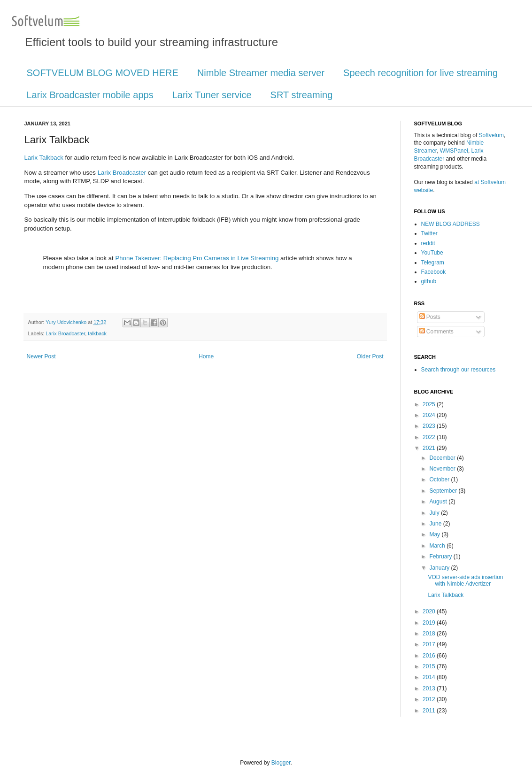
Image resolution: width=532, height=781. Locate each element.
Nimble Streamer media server (261, 73)
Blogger (281, 763)
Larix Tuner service (212, 95)
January (440, 568)
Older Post (370, 356)
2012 (430, 699)
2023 (430, 426)
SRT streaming (302, 95)
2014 (430, 677)
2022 (430, 437)
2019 (430, 623)
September (444, 491)
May (435, 534)
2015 (430, 666)
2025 (430, 404)
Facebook (434, 272)
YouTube (432, 253)
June (436, 524)
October (440, 479)
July (435, 513)
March (438, 546)
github (429, 281)
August (439, 502)
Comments (436, 332)
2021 (430, 448)
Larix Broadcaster (122, 173)
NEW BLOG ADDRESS (451, 224)
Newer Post (41, 356)
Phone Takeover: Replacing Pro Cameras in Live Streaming (197, 258)
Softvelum (491, 135)
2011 (430, 711)
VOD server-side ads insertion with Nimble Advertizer (465, 580)
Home (206, 356)
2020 (430, 611)
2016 (430, 656)
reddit (428, 243)
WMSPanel (454, 151)
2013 (430, 688)
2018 (430, 634)
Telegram (433, 263)
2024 (430, 415)
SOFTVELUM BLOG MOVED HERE (103, 73)
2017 (430, 644)
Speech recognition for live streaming (420, 73)
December (443, 458)
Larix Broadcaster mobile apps (90, 95)
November (443, 469)
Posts (430, 317)
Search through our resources (459, 370)
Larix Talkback (44, 158)
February (441, 557)
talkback (97, 333)
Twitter (429, 233)
